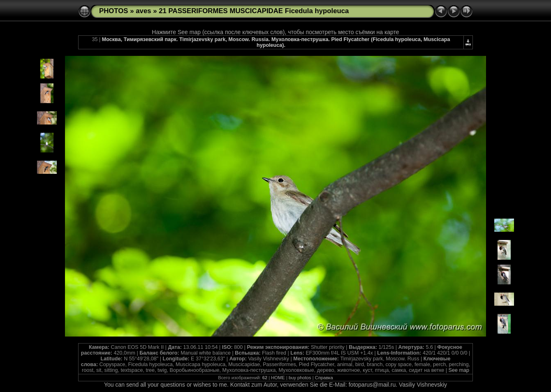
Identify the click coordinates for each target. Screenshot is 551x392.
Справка (324, 378)
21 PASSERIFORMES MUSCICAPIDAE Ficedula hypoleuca (254, 11)
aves (143, 11)
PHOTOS (114, 11)
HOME (278, 378)
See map (459, 370)
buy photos (300, 378)
